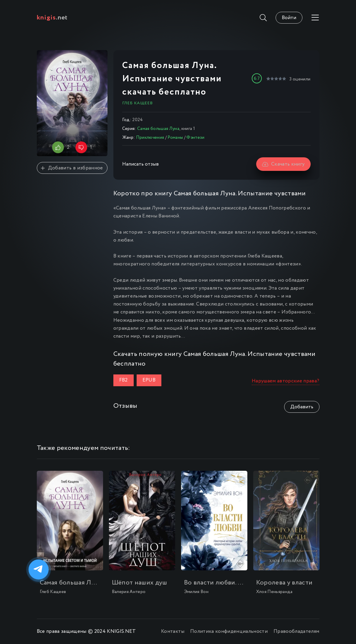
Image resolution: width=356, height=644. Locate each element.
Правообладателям (296, 631)
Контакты (173, 631)
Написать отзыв (140, 164)
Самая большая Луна (158, 129)
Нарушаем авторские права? (286, 381)
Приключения (150, 138)
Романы (175, 138)
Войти (289, 18)
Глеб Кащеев (138, 103)
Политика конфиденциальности (229, 631)
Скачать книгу (283, 164)
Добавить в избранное (72, 168)
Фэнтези (195, 138)
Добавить (302, 407)
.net (52, 18)
